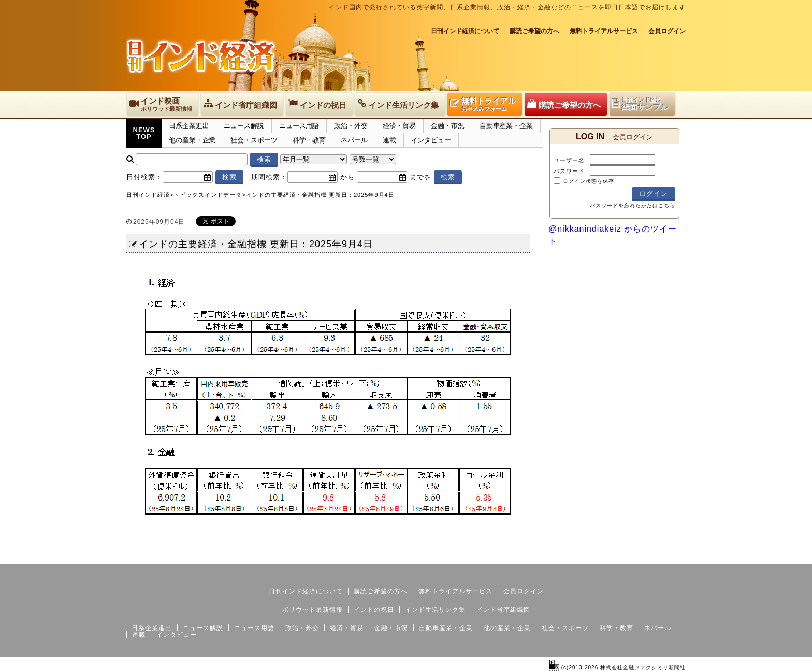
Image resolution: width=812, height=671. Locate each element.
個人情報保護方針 (661, 555)
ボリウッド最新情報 (313, 610)
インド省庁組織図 (503, 610)
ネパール (354, 140)
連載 (389, 140)
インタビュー (431, 140)
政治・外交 (351, 126)
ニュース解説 (244, 126)
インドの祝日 (374, 610)
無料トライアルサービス (604, 31)
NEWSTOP (144, 133)
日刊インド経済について (465, 31)
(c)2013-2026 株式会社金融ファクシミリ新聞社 (618, 668)
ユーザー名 (569, 160)
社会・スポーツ (254, 140)
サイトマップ (607, 555)
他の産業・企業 (192, 140)
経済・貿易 (400, 126)
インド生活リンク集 (435, 610)
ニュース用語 (299, 126)
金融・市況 (448, 126)
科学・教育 (309, 140)
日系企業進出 (189, 126)
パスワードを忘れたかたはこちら (633, 205)
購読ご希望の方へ (534, 31)
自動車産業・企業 (506, 126)
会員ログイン (667, 31)
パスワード (569, 171)
